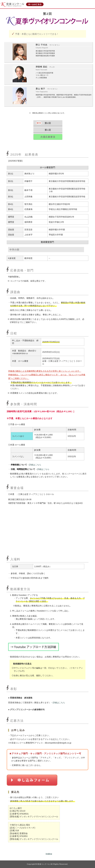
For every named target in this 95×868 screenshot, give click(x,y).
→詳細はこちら (34, 465)
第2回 (48, 123)
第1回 (48, 130)
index (49, 854)
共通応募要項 (48, 137)
